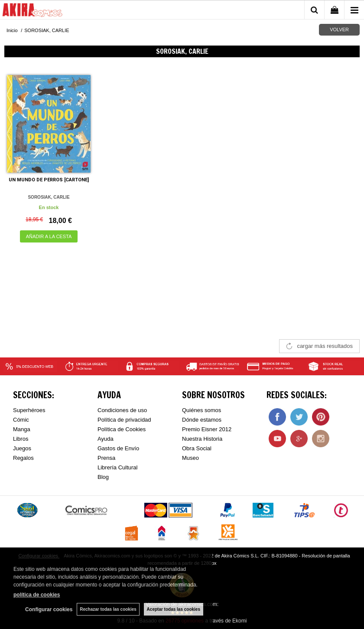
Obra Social (197, 448)
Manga (22, 429)
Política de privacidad (124, 420)
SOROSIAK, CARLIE (49, 197)
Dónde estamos (202, 420)
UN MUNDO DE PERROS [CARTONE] (49, 180)
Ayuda (106, 439)
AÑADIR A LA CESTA (49, 236)
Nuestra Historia (202, 439)
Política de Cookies (122, 429)
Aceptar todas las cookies (174, 609)
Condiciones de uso (122, 410)
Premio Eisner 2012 (207, 429)
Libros (21, 439)
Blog (103, 477)
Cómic (21, 420)
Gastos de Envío (118, 448)
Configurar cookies (49, 609)
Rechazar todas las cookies (108, 609)
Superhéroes (29, 410)
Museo (190, 458)
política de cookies (37, 595)
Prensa (106, 458)
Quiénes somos (201, 410)
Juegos (22, 448)
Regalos (23, 458)
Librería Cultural (118, 467)
